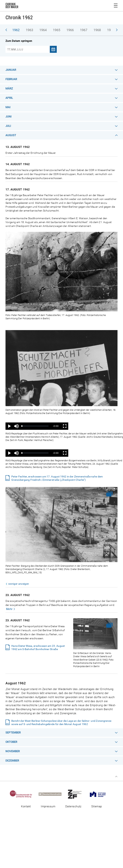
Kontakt (26, 806)
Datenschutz (73, 806)
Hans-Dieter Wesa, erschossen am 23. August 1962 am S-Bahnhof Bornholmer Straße (38, 648)
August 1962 (16, 683)
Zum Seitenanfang (116, 777)
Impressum (48, 806)
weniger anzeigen (19, 584)
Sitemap (97, 806)
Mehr (9, 609)
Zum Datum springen (19, 41)
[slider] (35, 426)
